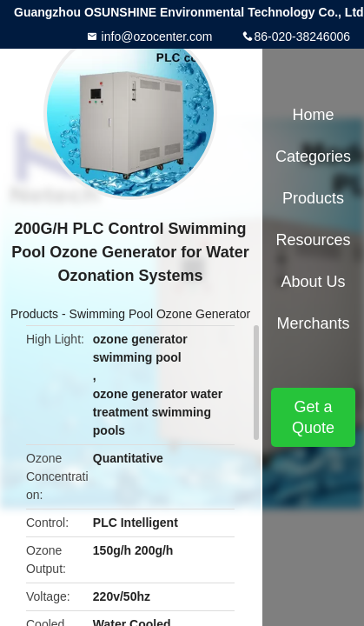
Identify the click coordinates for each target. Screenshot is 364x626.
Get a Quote (313, 417)
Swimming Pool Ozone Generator (160, 314)
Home (313, 115)
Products (34, 314)
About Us (313, 282)
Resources (313, 240)
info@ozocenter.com (156, 37)
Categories (313, 156)
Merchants (313, 323)
